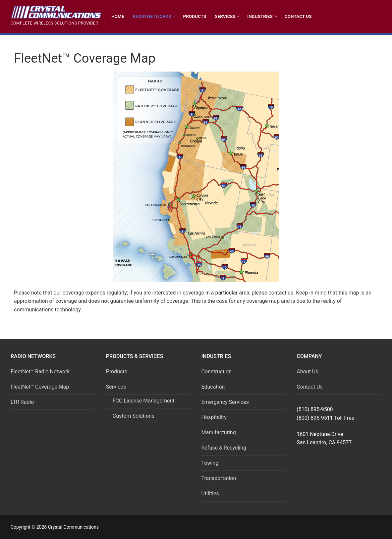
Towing (210, 463)
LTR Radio (22, 402)
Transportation (219, 478)
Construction (217, 372)
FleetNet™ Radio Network (40, 372)
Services (117, 387)
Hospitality (214, 417)
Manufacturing (219, 432)
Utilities (210, 493)
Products (117, 372)
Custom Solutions (134, 416)
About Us (307, 372)
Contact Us (310, 387)
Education (213, 387)
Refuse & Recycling (224, 448)
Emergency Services (225, 402)
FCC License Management (144, 401)
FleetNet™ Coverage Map (40, 387)
